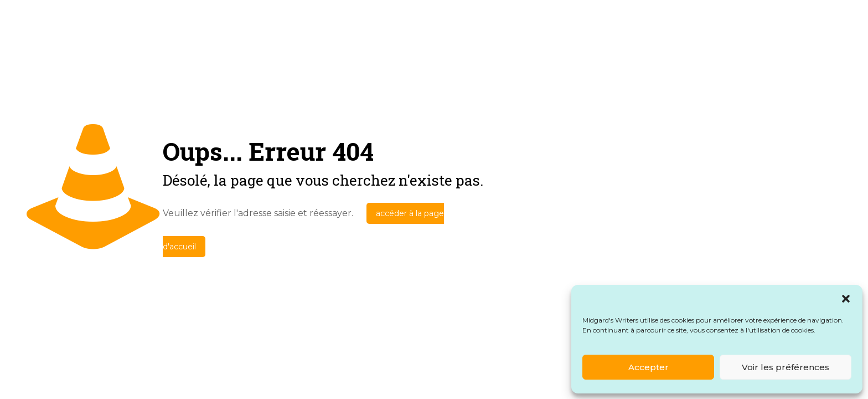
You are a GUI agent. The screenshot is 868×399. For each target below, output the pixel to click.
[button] (846, 299)
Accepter (649, 367)
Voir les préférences (786, 367)
